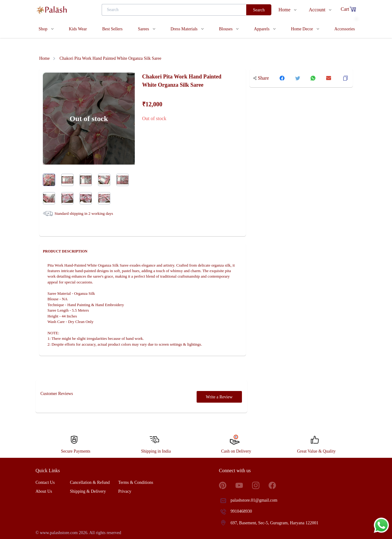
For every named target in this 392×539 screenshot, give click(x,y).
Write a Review (219, 397)
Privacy (125, 491)
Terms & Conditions (136, 482)
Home (44, 58)
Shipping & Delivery (88, 491)
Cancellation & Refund (90, 482)
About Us (44, 491)
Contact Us (45, 482)
